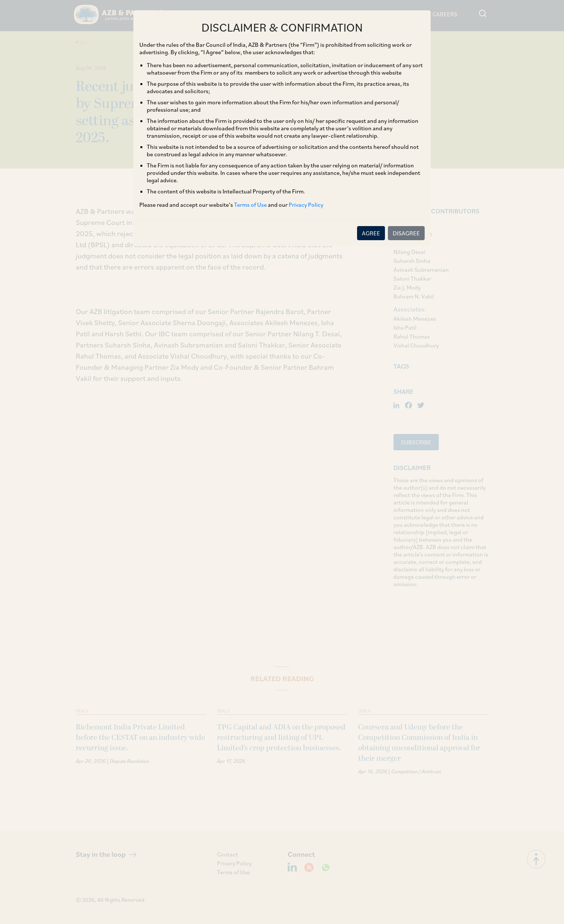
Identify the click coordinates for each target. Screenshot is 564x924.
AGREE (371, 233)
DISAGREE (406, 233)
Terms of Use (250, 205)
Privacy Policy (306, 205)
